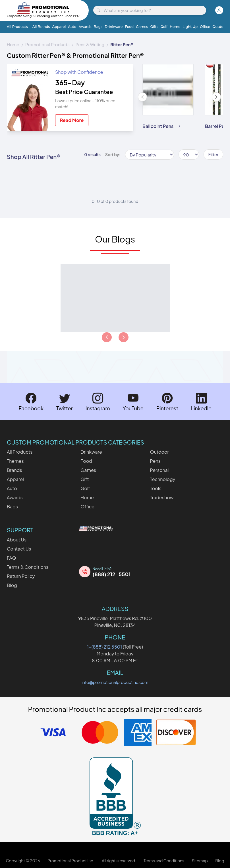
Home (175, 27)
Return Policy (21, 576)
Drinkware (114, 27)
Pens (155, 461)
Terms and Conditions (164, 861)
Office (205, 27)
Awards (85, 27)
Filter (213, 154)
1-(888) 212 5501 (104, 647)
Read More (72, 120)
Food (129, 27)
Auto (72, 27)
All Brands (41, 27)
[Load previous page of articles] (107, 337)
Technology (163, 479)
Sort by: (113, 154)
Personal (159, 470)
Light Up (190, 27)
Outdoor (220, 27)
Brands (14, 470)
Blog (12, 585)
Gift (85, 479)
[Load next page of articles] (124, 337)
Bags (98, 27)
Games (142, 27)
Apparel (59, 27)
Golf (164, 27)
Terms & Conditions (28, 567)
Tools (156, 488)
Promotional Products (47, 44)
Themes (15, 461)
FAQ (12, 558)
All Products (17, 27)
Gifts (154, 27)
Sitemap (200, 861)
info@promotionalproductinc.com (115, 682)
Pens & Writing (90, 44)
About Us (17, 540)
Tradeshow (162, 497)
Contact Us (19, 549)
